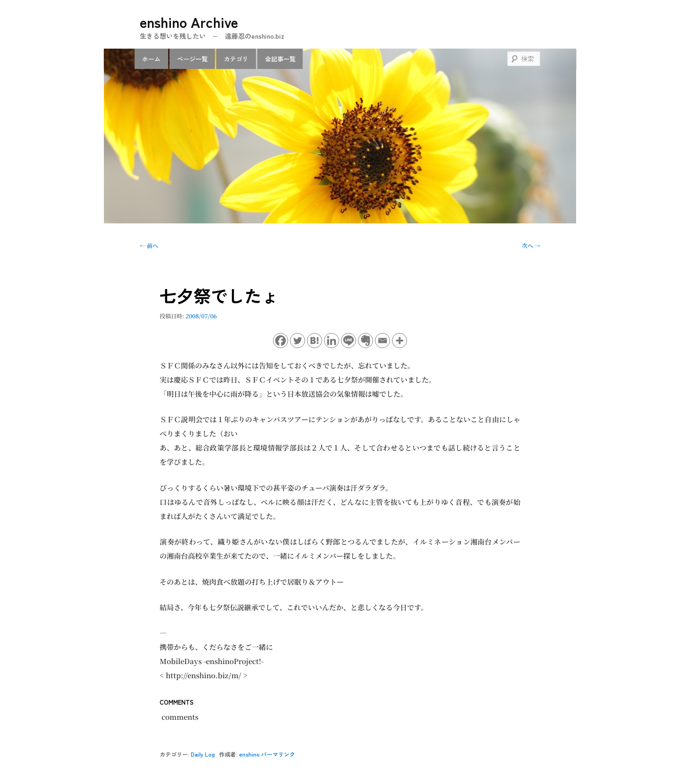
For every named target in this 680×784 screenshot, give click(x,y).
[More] (399, 341)
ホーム (151, 59)
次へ (531, 245)
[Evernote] (365, 341)
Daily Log (203, 754)
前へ (149, 245)
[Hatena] (314, 341)
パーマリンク (278, 754)
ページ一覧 (192, 59)
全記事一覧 (280, 59)
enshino (249, 754)
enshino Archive (189, 22)
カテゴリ (236, 59)
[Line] (348, 341)
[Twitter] (297, 341)
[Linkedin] (331, 341)
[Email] (382, 341)
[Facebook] (280, 341)
